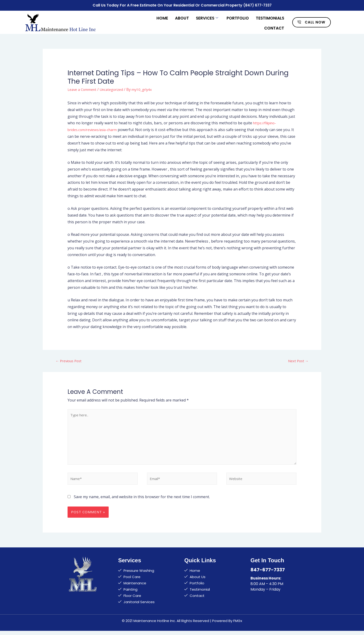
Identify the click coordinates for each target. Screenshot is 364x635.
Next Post (298, 360)
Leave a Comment (83, 88)
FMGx (238, 625)
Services (207, 17)
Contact (274, 26)
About (182, 17)
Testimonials (270, 17)
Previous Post (70, 360)
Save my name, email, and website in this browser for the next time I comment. (142, 501)
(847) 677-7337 (257, 5)
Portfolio (238, 17)
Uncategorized (115, 88)
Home (162, 17)
